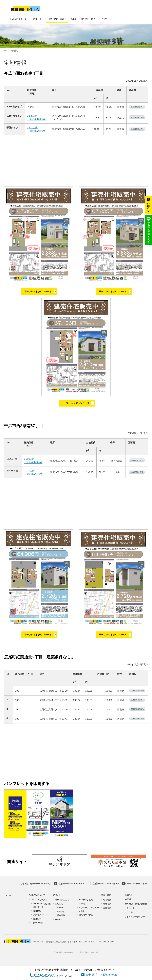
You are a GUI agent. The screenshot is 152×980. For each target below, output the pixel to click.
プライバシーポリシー (135, 917)
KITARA (61, 908)
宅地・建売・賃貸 (57, 19)
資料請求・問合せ (89, 19)
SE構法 (60, 912)
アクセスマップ (40, 915)
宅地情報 (107, 900)
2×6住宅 (59, 919)
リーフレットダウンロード (38, 291)
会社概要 (37, 911)
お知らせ (129, 895)
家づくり (39, 19)
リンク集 (129, 912)
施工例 (74, 19)
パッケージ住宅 (86, 900)
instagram (106, 884)
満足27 (84, 904)
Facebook (71, 884)
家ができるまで (62, 900)
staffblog (38, 884)
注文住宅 (59, 904)
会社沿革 (37, 919)
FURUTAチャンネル (137, 884)
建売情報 (107, 904)
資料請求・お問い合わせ (136, 904)
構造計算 (61, 915)
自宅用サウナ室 (86, 915)
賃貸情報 (107, 908)
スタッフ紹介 (37, 923)
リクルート (107, 19)
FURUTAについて (20, 19)
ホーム (8, 895)
